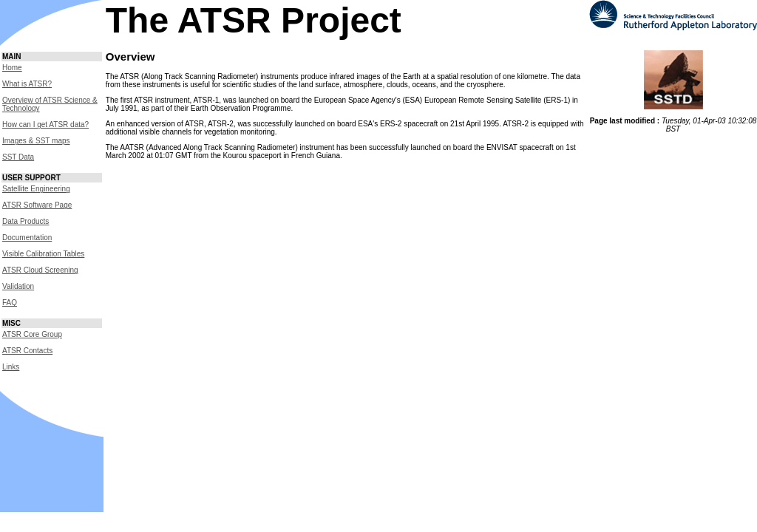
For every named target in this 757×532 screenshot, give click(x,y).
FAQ (10, 303)
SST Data (18, 157)
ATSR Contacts (27, 351)
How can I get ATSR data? (45, 125)
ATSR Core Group (32, 334)
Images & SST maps (36, 141)
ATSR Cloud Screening (40, 270)
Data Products (26, 221)
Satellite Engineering (36, 189)
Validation (18, 286)
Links (11, 367)
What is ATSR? (27, 84)
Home (12, 68)
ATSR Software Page (37, 205)
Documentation (27, 238)
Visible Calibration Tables (43, 254)
